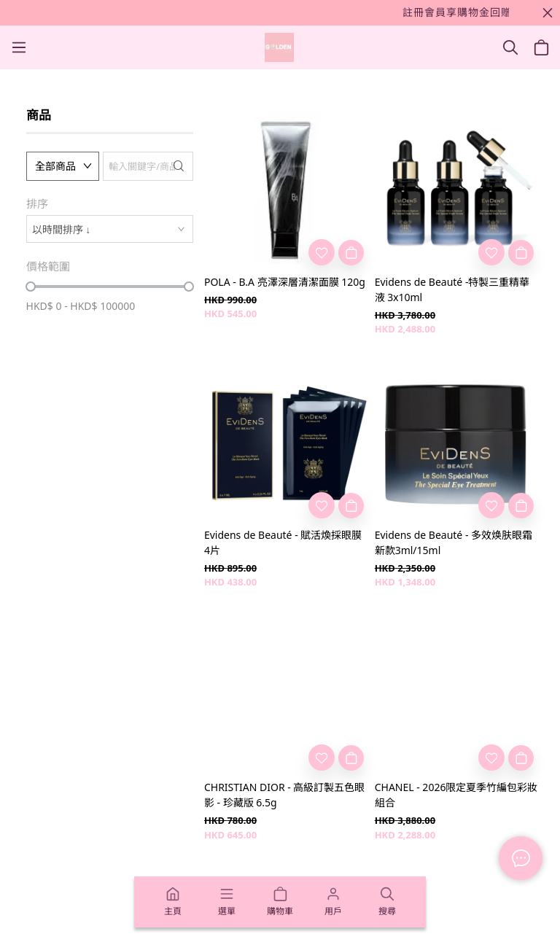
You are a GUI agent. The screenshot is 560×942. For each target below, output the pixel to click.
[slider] (31, 287)
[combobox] (110, 229)
